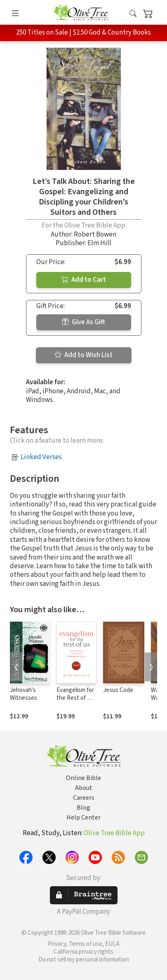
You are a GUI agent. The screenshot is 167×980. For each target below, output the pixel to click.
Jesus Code (118, 690)
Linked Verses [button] (41, 457)
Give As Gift (83, 322)
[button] (133, 14)
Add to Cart (84, 280)
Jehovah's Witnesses (24, 694)
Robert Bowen (95, 235)
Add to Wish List (83, 355)
